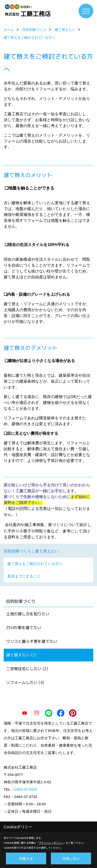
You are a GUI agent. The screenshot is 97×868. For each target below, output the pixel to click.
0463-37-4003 (26, 789)
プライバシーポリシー (51, 843)
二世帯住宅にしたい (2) (27, 669)
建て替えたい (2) (21, 655)
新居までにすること (24, 576)
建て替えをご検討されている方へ (35, 564)
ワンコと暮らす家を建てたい (32, 641)
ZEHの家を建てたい (24, 628)
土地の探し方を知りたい (28, 614)
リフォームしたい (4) (25, 682)
